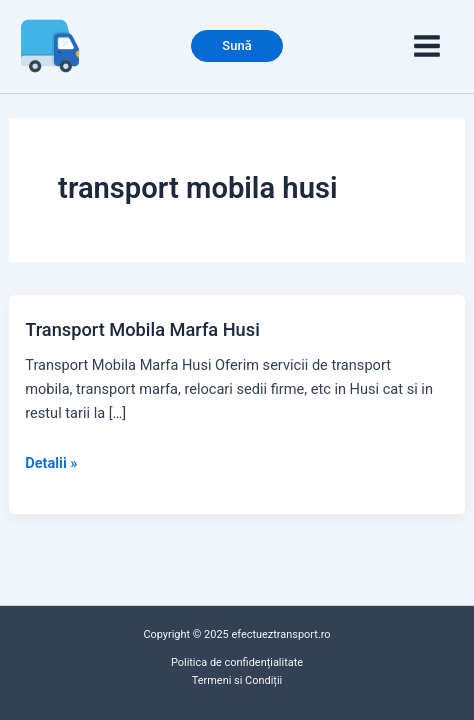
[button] (236, 46)
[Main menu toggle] (426, 46)
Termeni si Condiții (237, 680)
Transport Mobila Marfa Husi (142, 329)
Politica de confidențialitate (237, 662)
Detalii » (51, 463)
